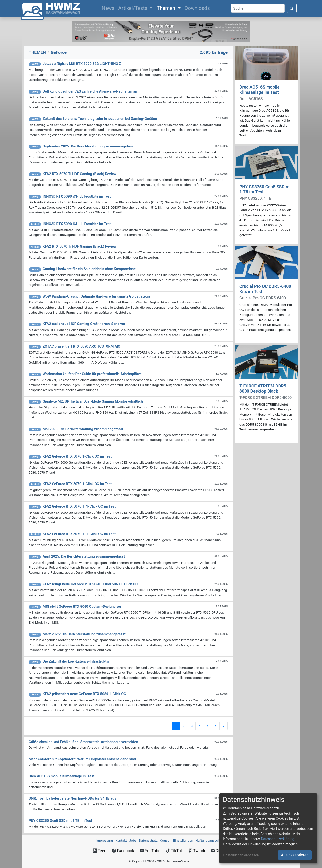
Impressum (105, 840)
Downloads (197, 8)
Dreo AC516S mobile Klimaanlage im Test (259, 90)
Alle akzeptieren (295, 855)
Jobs (133, 840)
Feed (100, 851)
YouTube (150, 851)
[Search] (258, 8)
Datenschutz (148, 840)
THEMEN (37, 52)
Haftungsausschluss (211, 840)
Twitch (197, 851)
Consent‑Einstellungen (177, 840)
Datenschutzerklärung (278, 839)
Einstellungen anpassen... (242, 855)
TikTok (174, 851)
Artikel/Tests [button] (133, 8)
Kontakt (121, 840)
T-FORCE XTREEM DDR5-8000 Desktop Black (264, 389)
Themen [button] (166, 8)
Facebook (123, 851)
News (109, 8)
